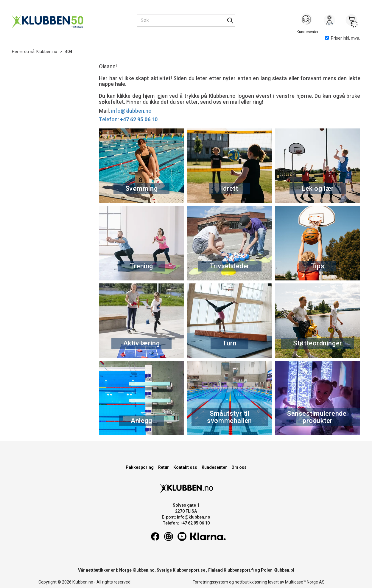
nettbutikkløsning (251, 582)
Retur (164, 467)
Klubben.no (47, 52)
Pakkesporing (140, 467)
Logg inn (329, 21)
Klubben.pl (284, 570)
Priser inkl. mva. (343, 38)
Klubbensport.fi (239, 570)
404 (69, 52)
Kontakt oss (185, 467)
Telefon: (128, 119)
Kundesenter (214, 467)
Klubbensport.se (189, 570)
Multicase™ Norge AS (305, 582)
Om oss (239, 467)
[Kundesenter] (307, 21)
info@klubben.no (131, 111)
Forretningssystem (210, 582)
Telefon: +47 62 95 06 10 (186, 523)
